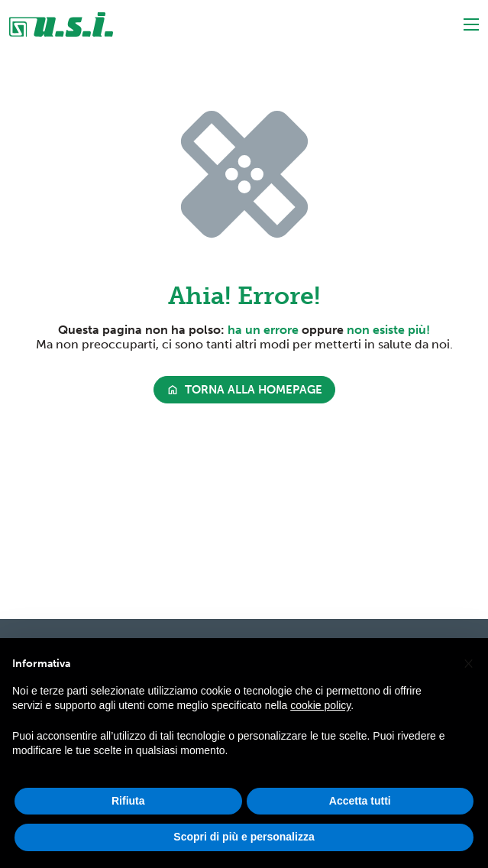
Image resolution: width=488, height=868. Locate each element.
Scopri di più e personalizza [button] (244, 837)
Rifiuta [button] (128, 801)
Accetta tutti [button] (360, 801)
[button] (468, 663)
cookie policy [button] (320, 706)
